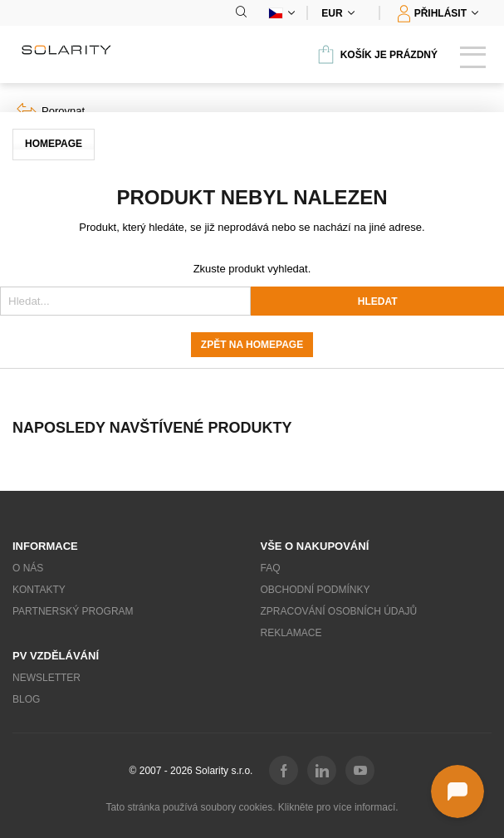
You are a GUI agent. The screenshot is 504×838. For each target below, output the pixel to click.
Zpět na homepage (252, 345)
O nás (28, 568)
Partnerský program (73, 611)
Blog (26, 699)
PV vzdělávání (56, 656)
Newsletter (46, 678)
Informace (45, 546)
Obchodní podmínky (316, 590)
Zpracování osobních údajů (339, 611)
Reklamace (291, 633)
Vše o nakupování (315, 546)
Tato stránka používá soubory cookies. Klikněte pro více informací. (252, 807)
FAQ (271, 568)
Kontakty (39, 590)
